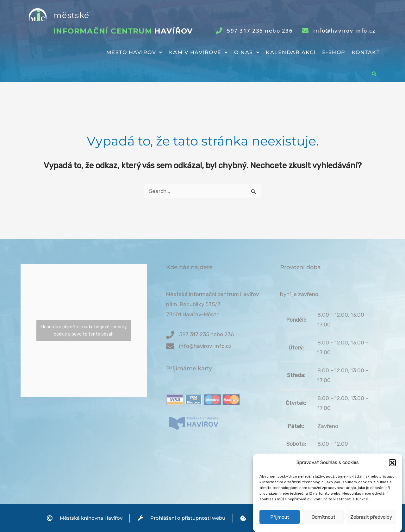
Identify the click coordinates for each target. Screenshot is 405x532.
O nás (247, 52)
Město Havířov (134, 52)
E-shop (334, 52)
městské (71, 15)
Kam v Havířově (199, 52)
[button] (392, 466)
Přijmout (280, 521)
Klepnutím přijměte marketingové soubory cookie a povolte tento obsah (84, 331)
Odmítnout (324, 521)
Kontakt (366, 52)
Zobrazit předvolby (371, 521)
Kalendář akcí (291, 52)
